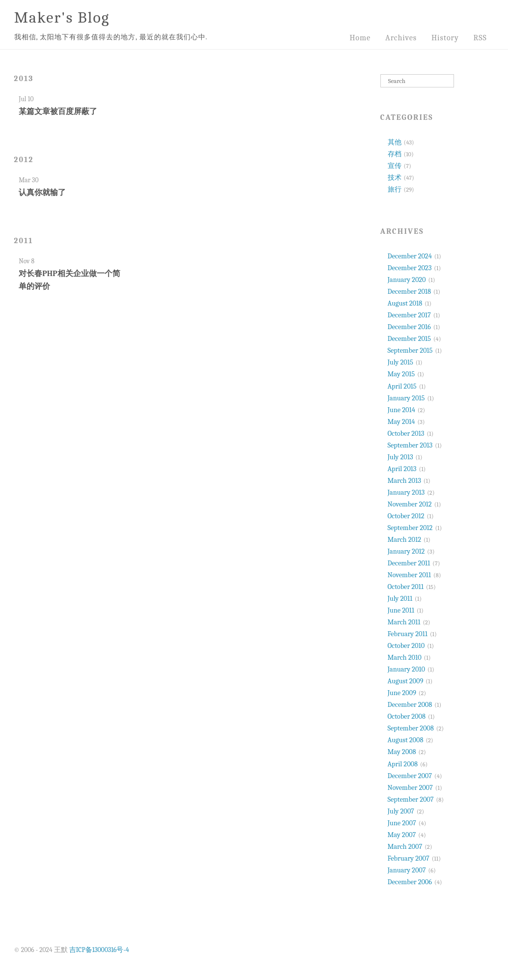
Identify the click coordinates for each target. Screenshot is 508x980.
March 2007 (405, 847)
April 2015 (402, 386)
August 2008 (406, 740)
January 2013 (406, 492)
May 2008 (402, 752)
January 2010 (406, 669)
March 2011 (404, 622)
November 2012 (410, 504)
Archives (401, 38)
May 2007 (402, 835)
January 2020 (407, 280)
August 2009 (406, 681)
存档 (395, 154)
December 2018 (410, 292)
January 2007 (407, 870)
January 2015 (406, 398)
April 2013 (402, 469)
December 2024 (410, 256)
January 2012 (406, 551)
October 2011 (406, 587)
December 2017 (409, 315)
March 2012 (404, 540)
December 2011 (409, 563)
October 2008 (407, 716)
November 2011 (410, 575)
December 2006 (410, 882)
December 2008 (410, 705)
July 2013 (401, 457)
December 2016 (409, 327)
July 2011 (400, 599)
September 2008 (411, 728)
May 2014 (401, 422)
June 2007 (402, 823)
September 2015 (410, 350)
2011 (23, 241)
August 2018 (405, 303)
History (445, 38)
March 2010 (405, 658)
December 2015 (409, 339)
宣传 (395, 166)
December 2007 (410, 776)
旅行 (395, 189)
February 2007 (409, 858)
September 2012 (410, 528)
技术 (395, 178)
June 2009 (402, 693)
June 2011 (401, 610)
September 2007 (411, 799)
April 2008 (403, 764)
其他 (395, 142)
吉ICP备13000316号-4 (99, 950)
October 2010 (406, 646)
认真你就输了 (42, 193)
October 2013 (406, 434)
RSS (480, 38)
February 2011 (408, 634)
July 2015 (401, 362)
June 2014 (401, 410)
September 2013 (410, 445)
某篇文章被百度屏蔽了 (58, 112)
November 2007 (410, 788)
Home (360, 38)
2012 (24, 160)
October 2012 (406, 516)
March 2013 (404, 481)
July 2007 (401, 811)
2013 (24, 79)
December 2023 (410, 268)
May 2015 (401, 374)
